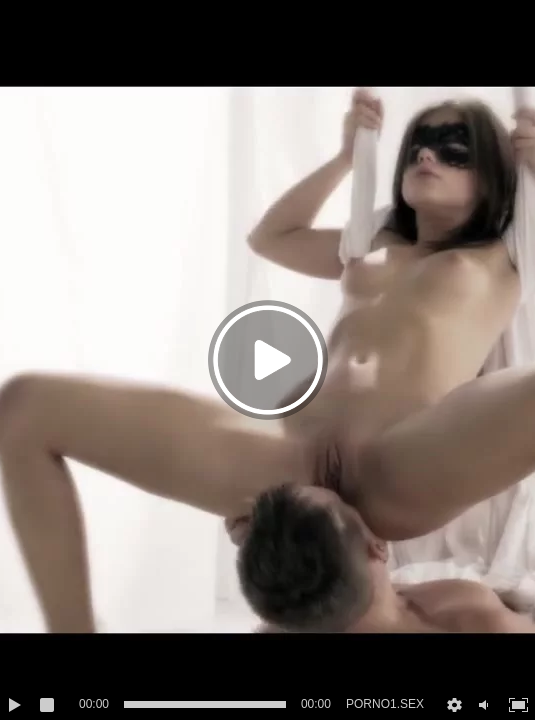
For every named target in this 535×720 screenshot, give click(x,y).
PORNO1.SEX (385, 704)
